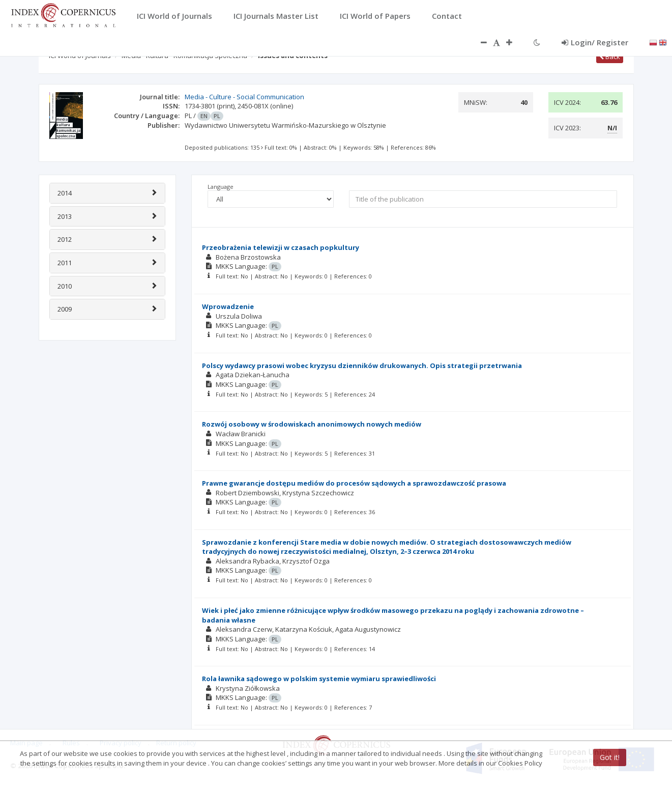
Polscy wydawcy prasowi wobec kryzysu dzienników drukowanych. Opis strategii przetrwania (362, 366)
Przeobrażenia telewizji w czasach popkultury (281, 247)
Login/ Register (595, 42)
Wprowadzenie (228, 306)
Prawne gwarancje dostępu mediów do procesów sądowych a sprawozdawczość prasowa (354, 483)
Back (610, 57)
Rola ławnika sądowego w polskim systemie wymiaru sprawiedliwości (319, 679)
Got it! (610, 757)
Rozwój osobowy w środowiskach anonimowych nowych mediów (312, 424)
